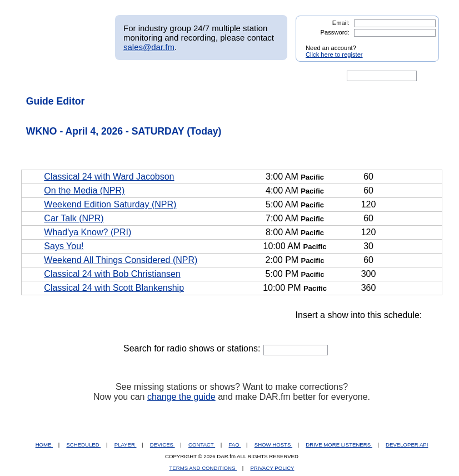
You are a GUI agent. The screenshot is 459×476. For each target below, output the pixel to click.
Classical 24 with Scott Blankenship (114, 288)
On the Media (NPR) (84, 190)
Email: (341, 23)
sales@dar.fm (149, 47)
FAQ (235, 445)
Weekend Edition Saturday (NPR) (110, 204)
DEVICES (163, 445)
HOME (44, 445)
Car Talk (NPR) (74, 218)
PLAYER (126, 445)
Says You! (64, 246)
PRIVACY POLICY (272, 468)
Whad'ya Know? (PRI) (88, 232)
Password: (335, 32)
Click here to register (334, 54)
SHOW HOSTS (273, 445)
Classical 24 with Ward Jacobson (109, 177)
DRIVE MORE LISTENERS (339, 445)
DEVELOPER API (407, 445)
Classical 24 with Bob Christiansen (112, 274)
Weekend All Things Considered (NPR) (121, 260)
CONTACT (202, 445)
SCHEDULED (83, 445)
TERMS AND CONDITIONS (203, 468)
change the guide (181, 397)
